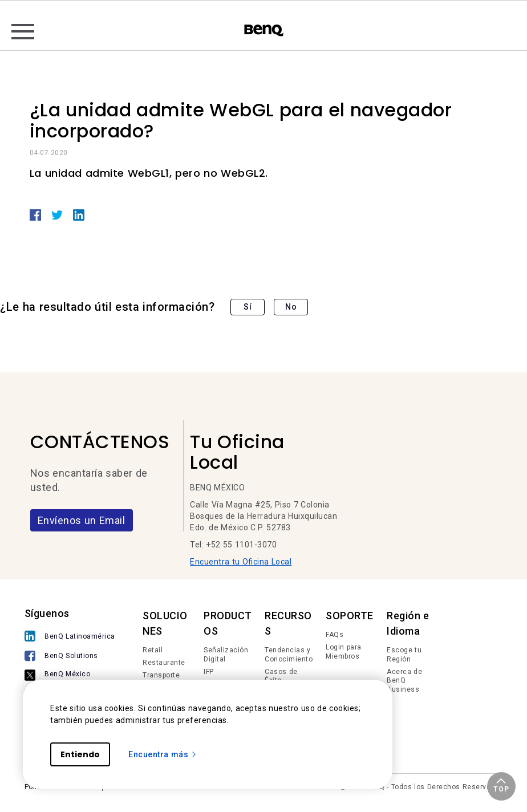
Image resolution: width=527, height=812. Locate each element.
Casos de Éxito (281, 676)
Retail (153, 650)
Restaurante (164, 663)
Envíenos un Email (82, 520)
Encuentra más (163, 754)
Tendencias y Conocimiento (289, 655)
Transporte (161, 675)
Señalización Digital (226, 655)
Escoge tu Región (404, 655)
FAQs (335, 635)
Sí (248, 307)
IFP (209, 672)
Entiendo (80, 754)
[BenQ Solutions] (70, 657)
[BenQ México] (70, 676)
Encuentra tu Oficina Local (241, 562)
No (291, 307)
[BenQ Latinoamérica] (70, 637)
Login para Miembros (344, 652)
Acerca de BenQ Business (404, 681)
